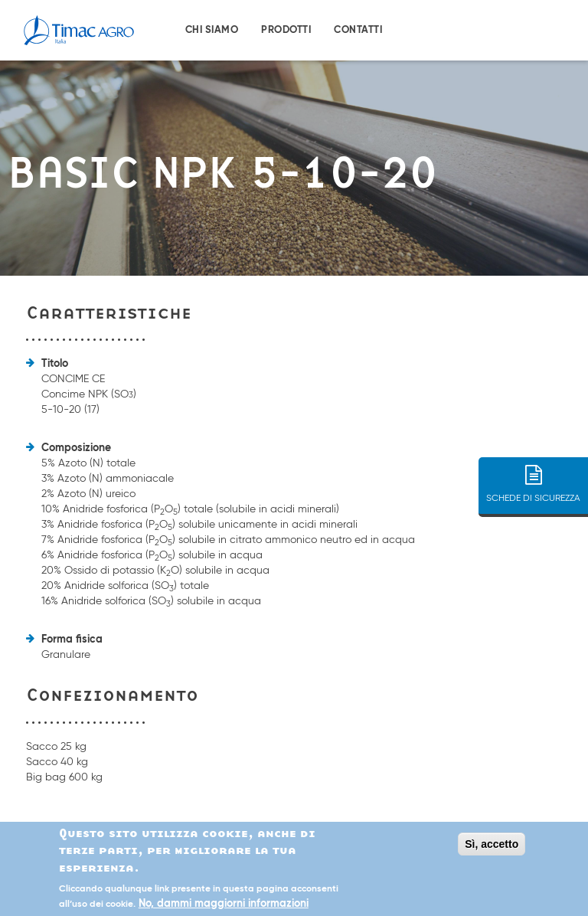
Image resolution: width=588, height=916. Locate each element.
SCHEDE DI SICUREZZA (533, 471)
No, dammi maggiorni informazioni (224, 905)
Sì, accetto (492, 844)
